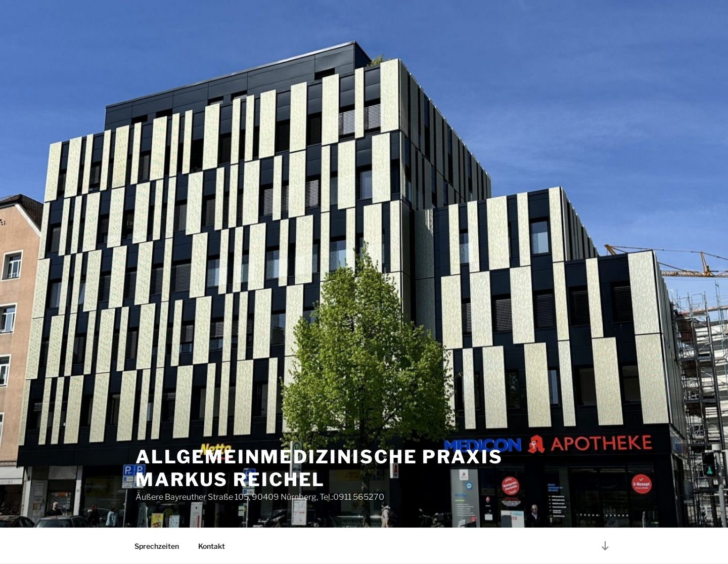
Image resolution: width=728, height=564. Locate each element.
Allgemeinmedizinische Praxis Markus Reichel (319, 468)
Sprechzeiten (157, 546)
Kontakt (212, 546)
